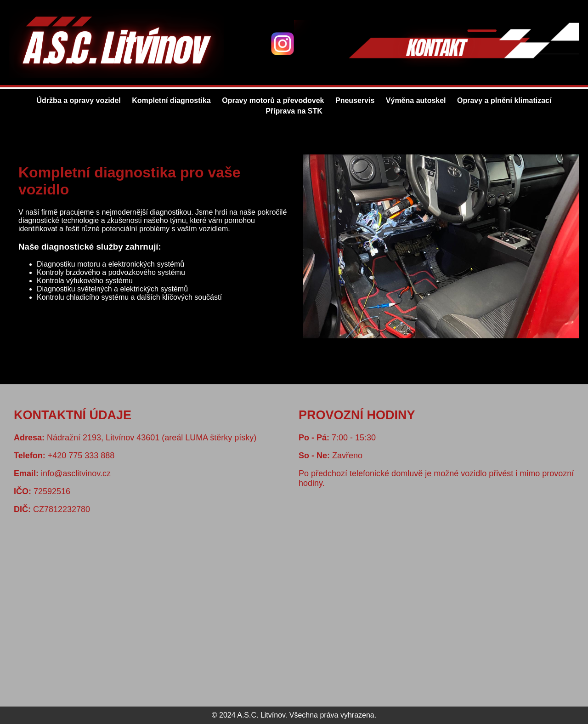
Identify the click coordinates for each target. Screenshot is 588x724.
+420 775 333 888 (81, 456)
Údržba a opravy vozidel (79, 100)
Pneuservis (355, 100)
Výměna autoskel (416, 100)
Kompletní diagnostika (171, 100)
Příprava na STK (294, 111)
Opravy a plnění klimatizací (504, 100)
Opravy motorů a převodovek (273, 100)
